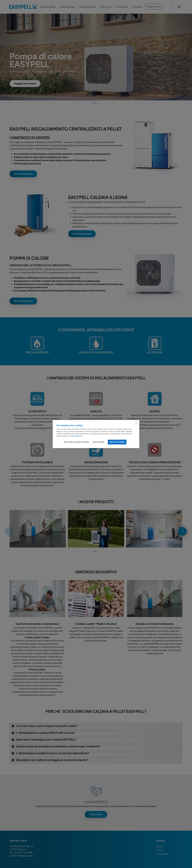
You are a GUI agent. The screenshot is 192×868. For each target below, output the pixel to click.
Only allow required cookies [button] (76, 442)
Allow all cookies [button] (117, 442)
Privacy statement (75, 436)
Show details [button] (99, 442)
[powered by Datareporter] (137, 424)
